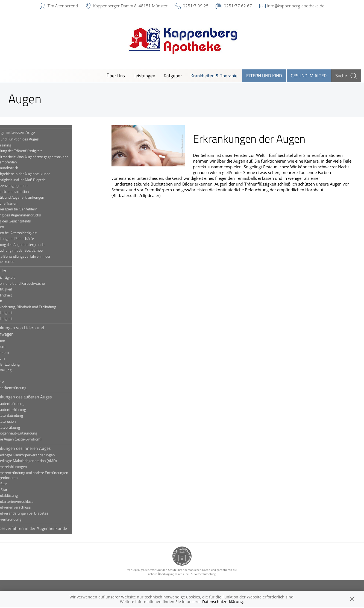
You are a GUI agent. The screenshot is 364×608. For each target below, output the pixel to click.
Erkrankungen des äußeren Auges (41, 397)
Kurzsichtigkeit (21, 289)
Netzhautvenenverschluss (30, 507)
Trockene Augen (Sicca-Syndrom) (36, 439)
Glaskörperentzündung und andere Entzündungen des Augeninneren (49, 475)
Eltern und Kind (264, 76)
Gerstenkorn (20, 353)
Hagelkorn (17, 358)
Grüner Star (19, 490)
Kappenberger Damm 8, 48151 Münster (130, 6)
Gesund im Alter (309, 76)
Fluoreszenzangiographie (29, 186)
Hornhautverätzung (25, 427)
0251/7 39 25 (196, 6)
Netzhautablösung (24, 495)
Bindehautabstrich (24, 168)
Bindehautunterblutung (28, 410)
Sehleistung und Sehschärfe (32, 239)
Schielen (16, 301)
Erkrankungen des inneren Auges (40, 448)
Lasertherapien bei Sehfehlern (34, 209)
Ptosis (14, 376)
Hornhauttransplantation (30, 192)
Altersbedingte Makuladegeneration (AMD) (43, 461)
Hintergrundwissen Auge (33, 132)
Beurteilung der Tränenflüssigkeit (36, 151)
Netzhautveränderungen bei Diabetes (39, 513)
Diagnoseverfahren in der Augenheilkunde (49, 528)
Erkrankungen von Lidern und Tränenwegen (37, 331)
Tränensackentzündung (28, 388)
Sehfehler (18, 271)
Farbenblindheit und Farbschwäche (37, 283)
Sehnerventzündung (26, 519)
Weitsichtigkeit (21, 319)
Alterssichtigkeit (22, 277)
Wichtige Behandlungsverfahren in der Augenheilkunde (40, 259)
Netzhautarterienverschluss (32, 501)
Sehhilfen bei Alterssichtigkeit (33, 233)
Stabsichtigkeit (21, 313)
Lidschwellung (21, 370)
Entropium (18, 346)
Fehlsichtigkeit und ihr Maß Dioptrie (38, 180)
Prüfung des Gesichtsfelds (30, 221)
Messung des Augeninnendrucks (36, 215)
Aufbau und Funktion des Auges (34, 139)
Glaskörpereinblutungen (29, 467)
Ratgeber (173, 76)
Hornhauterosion (23, 421)
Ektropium (18, 341)
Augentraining (21, 145)
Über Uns (116, 76)
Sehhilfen (17, 227)
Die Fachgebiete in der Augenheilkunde (40, 174)
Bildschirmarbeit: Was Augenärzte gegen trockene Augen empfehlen (49, 159)
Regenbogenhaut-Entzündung (34, 433)
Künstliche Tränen (24, 203)
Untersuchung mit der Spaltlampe (36, 250)
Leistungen (144, 76)
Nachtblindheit (21, 295)
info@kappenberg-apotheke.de (296, 6)
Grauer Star (19, 484)
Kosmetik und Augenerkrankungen (37, 197)
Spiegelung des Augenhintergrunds (37, 245)
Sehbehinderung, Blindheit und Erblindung (43, 307)
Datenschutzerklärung (223, 602)
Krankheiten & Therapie (214, 76)
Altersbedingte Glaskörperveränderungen (42, 455)
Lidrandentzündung (25, 364)
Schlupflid (17, 382)
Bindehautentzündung (27, 404)
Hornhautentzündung (27, 415)
